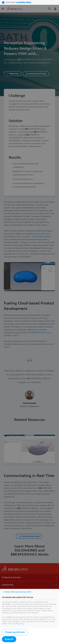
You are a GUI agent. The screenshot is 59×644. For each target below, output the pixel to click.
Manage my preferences (15, 632)
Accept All (9, 639)
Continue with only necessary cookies (18, 592)
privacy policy (19, 624)
